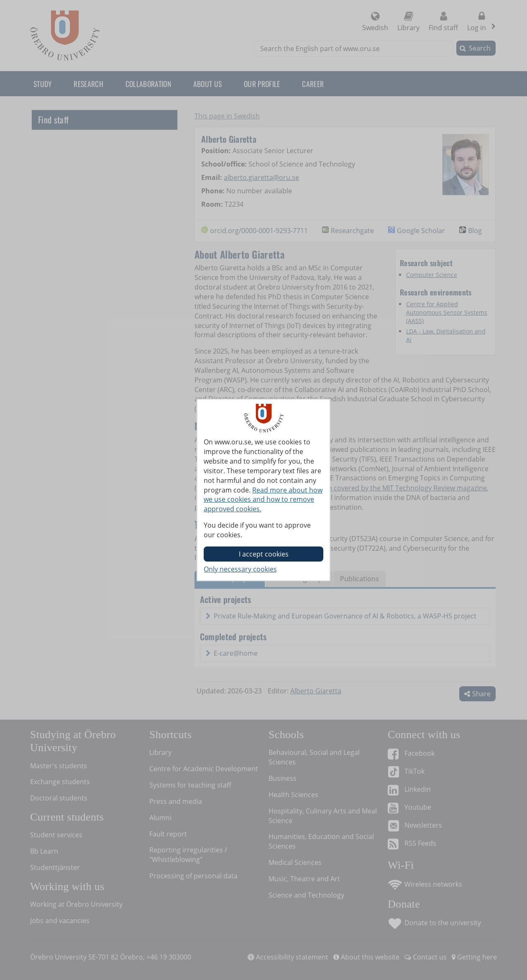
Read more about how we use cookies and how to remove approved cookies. (263, 500)
